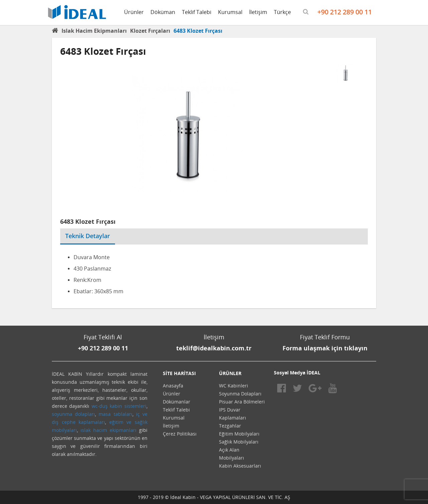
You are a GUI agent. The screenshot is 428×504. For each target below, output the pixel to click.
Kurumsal (230, 12)
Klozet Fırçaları (150, 31)
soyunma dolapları (73, 414)
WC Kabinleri (234, 386)
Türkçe (282, 12)
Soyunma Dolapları (240, 394)
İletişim (258, 12)
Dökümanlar (177, 402)
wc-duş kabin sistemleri (119, 406)
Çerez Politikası (180, 434)
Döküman (163, 12)
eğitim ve (121, 422)
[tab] (120, 232)
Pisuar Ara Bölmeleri (242, 402)
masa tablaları (115, 414)
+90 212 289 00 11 (345, 12)
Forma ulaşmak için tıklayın (325, 348)
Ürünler (134, 12)
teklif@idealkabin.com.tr (214, 348)
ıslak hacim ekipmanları (109, 430)
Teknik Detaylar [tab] (88, 236)
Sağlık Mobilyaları (239, 442)
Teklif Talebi (197, 12)
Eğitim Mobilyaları (239, 434)
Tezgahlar (230, 426)
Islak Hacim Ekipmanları (94, 31)
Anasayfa (173, 386)
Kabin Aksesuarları (240, 466)
